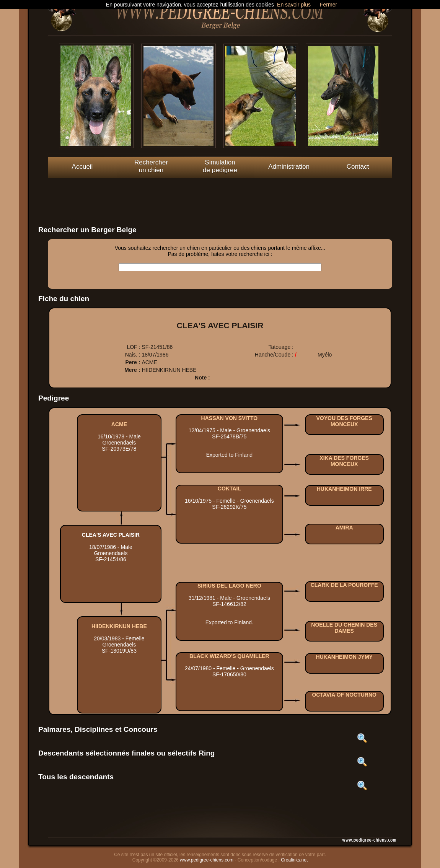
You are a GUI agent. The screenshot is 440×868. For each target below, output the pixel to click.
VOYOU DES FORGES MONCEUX (344, 421)
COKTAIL (229, 489)
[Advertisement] (220, 195)
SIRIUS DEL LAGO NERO (229, 586)
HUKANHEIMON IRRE (344, 489)
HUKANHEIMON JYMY (344, 657)
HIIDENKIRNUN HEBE (119, 626)
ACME (119, 424)
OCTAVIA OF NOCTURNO (344, 695)
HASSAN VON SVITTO (230, 418)
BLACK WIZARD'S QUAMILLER (229, 656)
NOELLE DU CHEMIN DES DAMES (344, 628)
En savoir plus (294, 5)
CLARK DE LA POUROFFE (344, 585)
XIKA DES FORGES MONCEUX (344, 461)
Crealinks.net (294, 860)
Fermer (328, 5)
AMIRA (344, 528)
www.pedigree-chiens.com (207, 860)
